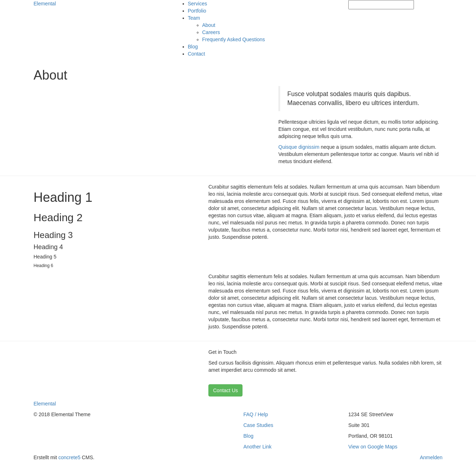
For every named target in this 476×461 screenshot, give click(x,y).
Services (198, 4)
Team (194, 18)
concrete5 (69, 457)
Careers (211, 32)
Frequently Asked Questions (234, 39)
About (209, 25)
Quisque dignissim (299, 147)
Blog (193, 47)
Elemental (45, 4)
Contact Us (225, 390)
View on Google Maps (373, 447)
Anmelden (431, 457)
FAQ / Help (256, 414)
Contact (197, 54)
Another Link (258, 447)
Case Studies (258, 425)
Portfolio (197, 11)
